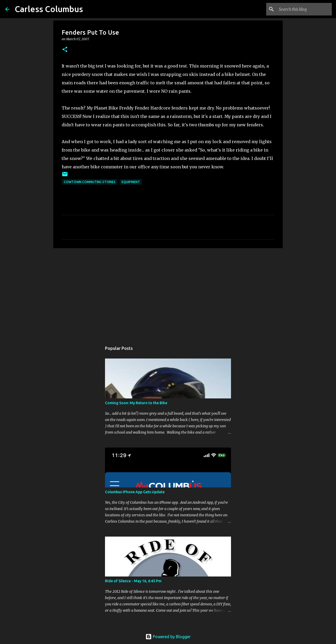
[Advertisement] (168, 293)
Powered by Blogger (168, 637)
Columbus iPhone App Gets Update (135, 492)
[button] (65, 50)
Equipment (131, 182)
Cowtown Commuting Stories (90, 182)
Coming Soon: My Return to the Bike (136, 403)
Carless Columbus (49, 9)
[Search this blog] (304, 9)
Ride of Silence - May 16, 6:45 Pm (133, 581)
